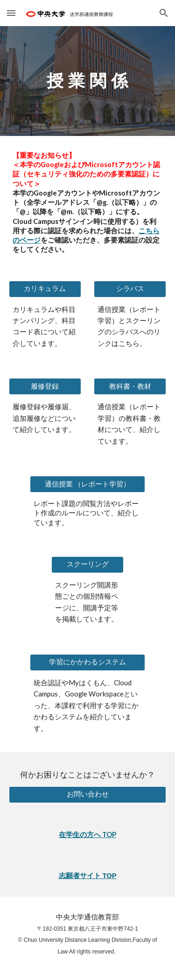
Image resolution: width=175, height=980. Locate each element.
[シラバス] (130, 289)
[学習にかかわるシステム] (87, 662)
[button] (11, 13)
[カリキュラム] (45, 289)
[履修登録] (45, 386)
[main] (88, 81)
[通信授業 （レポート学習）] (87, 484)
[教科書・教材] (130, 386)
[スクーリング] (87, 565)
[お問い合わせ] (88, 794)
